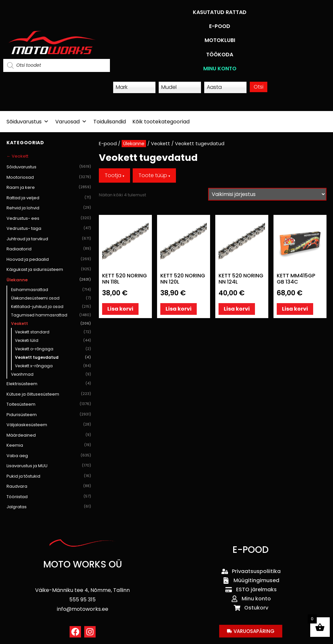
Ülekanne (49, 280)
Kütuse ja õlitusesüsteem (49, 394)
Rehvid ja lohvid (49, 208)
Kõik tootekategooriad (161, 122)
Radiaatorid (49, 249)
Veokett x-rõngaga (53, 366)
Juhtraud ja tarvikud (49, 239)
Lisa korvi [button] (120, 309)
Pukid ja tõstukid (49, 476)
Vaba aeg (49, 456)
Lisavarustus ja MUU (49, 466)
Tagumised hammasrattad (51, 315)
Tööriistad (49, 497)
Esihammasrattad (51, 290)
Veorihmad (51, 374)
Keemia (49, 445)
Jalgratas (49, 507)
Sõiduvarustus (28, 122)
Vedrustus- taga (49, 229)
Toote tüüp (154, 175)
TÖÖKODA (220, 55)
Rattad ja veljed (49, 198)
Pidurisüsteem (49, 415)
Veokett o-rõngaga (53, 349)
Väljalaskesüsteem (49, 425)
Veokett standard (53, 332)
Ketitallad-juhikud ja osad (51, 307)
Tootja (114, 175)
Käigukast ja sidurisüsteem (49, 270)
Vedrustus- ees (49, 218)
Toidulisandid (110, 122)
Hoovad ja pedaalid (49, 259)
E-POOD (220, 26)
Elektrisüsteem (49, 384)
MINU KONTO (220, 69)
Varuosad (71, 122)
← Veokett (17, 156)
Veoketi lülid (53, 341)
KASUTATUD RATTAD (220, 12)
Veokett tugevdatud (53, 357)
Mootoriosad (49, 177)
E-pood (108, 144)
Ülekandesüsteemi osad (51, 298)
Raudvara (49, 486)
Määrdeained (49, 435)
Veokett (51, 324)
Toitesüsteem (49, 404)
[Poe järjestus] (267, 194)
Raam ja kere (49, 188)
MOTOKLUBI (220, 40)
